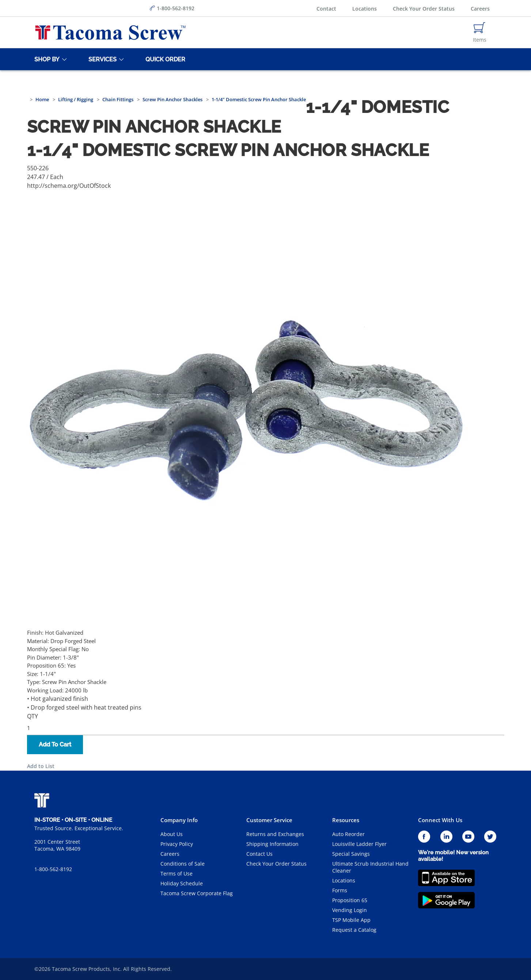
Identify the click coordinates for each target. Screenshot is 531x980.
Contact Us (259, 854)
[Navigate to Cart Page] (480, 33)
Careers (480, 9)
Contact (326, 9)
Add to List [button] (41, 766)
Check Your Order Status (424, 9)
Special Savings (351, 854)
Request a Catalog (354, 930)
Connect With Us (440, 820)
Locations (365, 9)
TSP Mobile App (351, 920)
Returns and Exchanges (275, 834)
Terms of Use (177, 873)
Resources (346, 820)
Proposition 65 (350, 900)
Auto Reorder (348, 834)
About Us (172, 834)
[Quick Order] (164, 59)
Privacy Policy (177, 844)
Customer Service (269, 820)
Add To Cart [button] (55, 745)
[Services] (101, 59)
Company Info (179, 820)
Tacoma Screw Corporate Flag (197, 893)
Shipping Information (272, 844)
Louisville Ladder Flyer (359, 844)
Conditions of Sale (183, 864)
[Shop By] (46, 59)
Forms (340, 890)
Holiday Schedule (182, 883)
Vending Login (350, 910)
